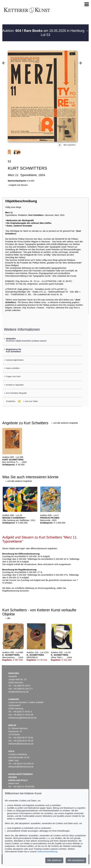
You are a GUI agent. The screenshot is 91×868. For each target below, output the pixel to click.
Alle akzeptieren (76, 860)
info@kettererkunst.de (18, 692)
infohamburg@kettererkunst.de (22, 718)
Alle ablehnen (54, 860)
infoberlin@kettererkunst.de (21, 744)
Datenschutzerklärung (47, 852)
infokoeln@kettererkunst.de (21, 767)
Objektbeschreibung (21, 201)
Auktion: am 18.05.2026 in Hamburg (44, 31)
